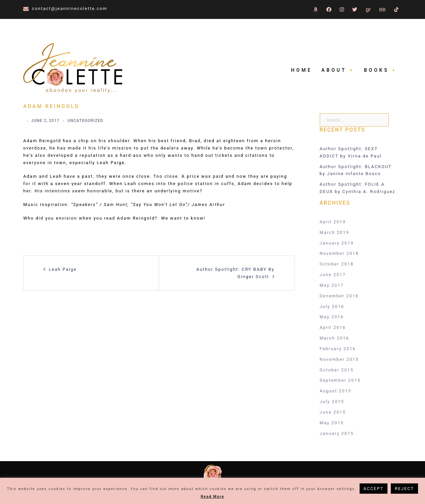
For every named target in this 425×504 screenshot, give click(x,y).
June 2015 (333, 412)
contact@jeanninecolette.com (70, 8)
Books (376, 70)
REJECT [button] (404, 489)
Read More (212, 497)
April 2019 (333, 222)
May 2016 (332, 317)
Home (302, 70)
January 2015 (337, 433)
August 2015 (336, 391)
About (334, 70)
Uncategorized (85, 121)
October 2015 (337, 370)
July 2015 (332, 402)
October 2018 (337, 264)
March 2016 (335, 338)
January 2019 (337, 243)
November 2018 (339, 253)
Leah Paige (63, 269)
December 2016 (339, 296)
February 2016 (338, 349)
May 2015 (332, 423)
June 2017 (333, 275)
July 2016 (332, 306)
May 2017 (332, 285)
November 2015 (339, 359)
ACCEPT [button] (374, 489)
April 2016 (333, 327)
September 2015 (340, 380)
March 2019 (335, 232)
